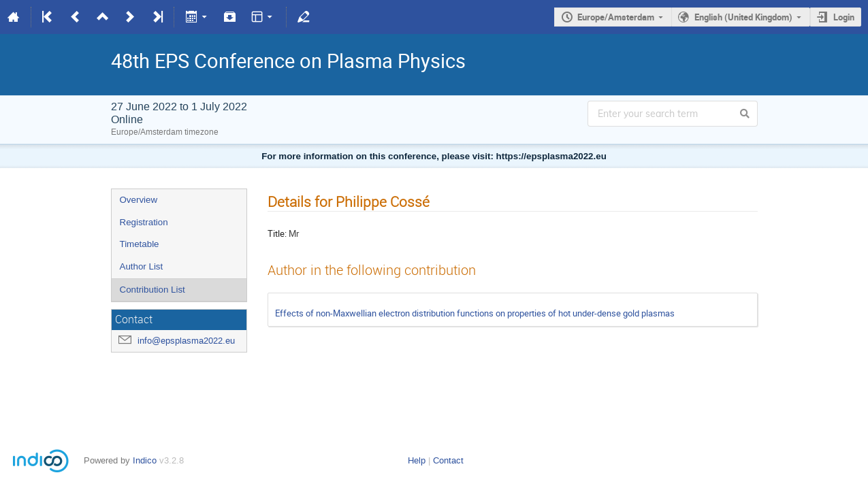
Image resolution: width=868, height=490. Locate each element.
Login (844, 17)
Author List (142, 266)
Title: (277, 233)
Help (417, 460)
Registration (144, 222)
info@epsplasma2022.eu (186, 341)
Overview (139, 200)
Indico (145, 460)
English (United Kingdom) (743, 17)
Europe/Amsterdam (616, 17)
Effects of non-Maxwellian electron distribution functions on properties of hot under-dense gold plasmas (475, 313)
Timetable (140, 244)
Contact (448, 460)
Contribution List (152, 290)
